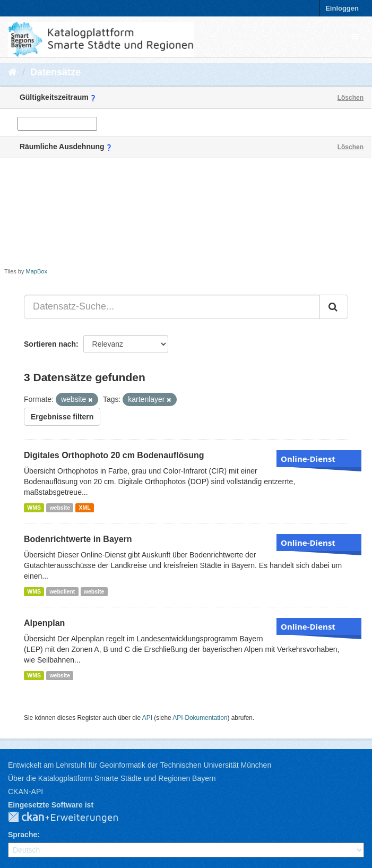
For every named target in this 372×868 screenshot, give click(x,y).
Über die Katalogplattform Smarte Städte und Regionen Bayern (112, 778)
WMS (34, 508)
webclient (62, 591)
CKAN (72, 818)
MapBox (37, 271)
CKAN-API (25, 792)
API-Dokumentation (200, 718)
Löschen (351, 98)
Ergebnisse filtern (62, 417)
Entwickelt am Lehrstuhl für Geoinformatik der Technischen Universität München (140, 765)
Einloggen (342, 8)
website (60, 508)
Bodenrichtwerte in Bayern (78, 539)
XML (84, 508)
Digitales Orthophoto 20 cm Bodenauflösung (114, 455)
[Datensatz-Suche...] (172, 307)
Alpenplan (44, 623)
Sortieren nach (50, 344)
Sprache (23, 835)
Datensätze (55, 72)
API (147, 718)
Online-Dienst (308, 459)
